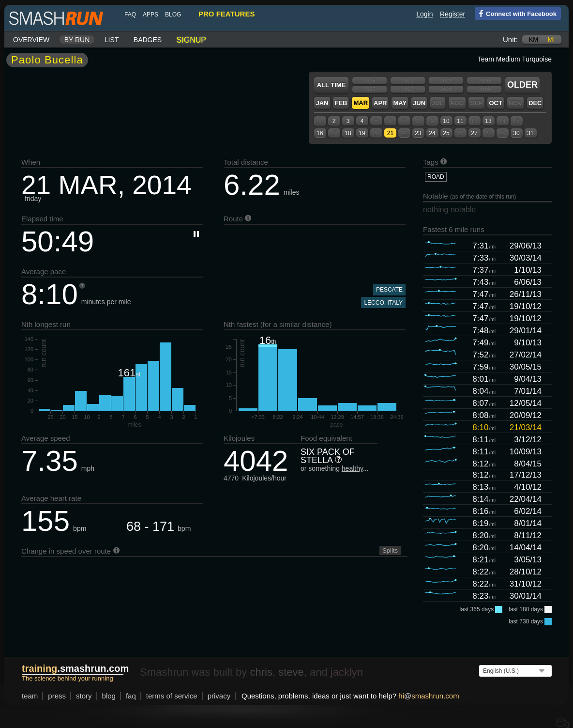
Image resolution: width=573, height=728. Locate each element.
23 (418, 133)
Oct (495, 103)
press (57, 696)
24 (432, 133)
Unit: (510, 39)
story (84, 696)
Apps (151, 15)
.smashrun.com (75, 668)
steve (291, 672)
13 (488, 121)
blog (173, 15)
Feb (341, 103)
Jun (419, 103)
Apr (380, 103)
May (400, 103)
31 (530, 133)
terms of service (172, 696)
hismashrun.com (429, 696)
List (112, 40)
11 (460, 121)
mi (551, 39)
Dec (535, 103)
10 (446, 121)
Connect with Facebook (516, 13)
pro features (226, 14)
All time (332, 85)
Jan (322, 103)
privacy (219, 696)
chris (261, 672)
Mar (361, 103)
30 (516, 133)
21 (390, 133)
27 (474, 133)
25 (446, 133)
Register (452, 14)
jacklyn (347, 672)
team (30, 696)
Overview (31, 40)
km (534, 39)
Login (424, 14)
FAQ (130, 15)
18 (348, 133)
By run (77, 40)
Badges (148, 40)
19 (362, 133)
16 (320, 133)
